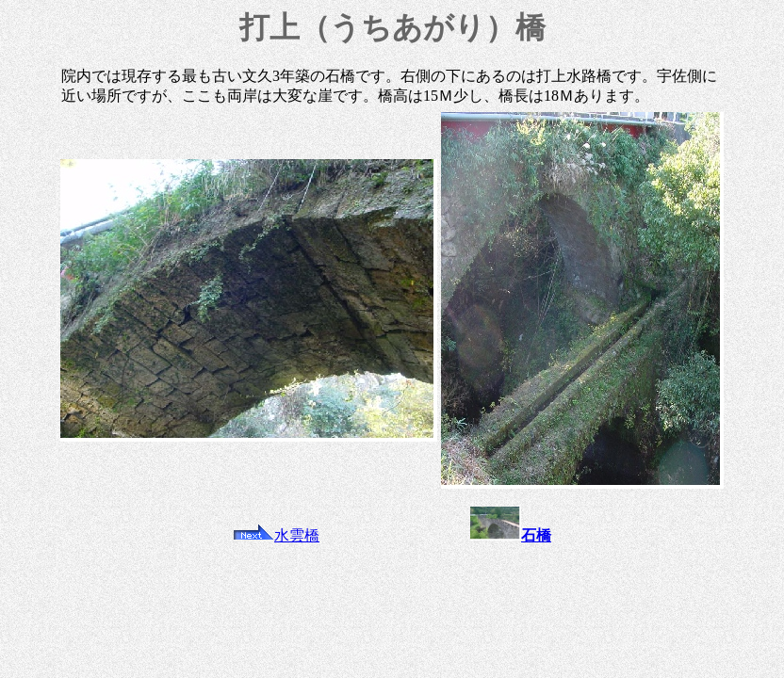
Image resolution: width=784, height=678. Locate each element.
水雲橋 (276, 535)
